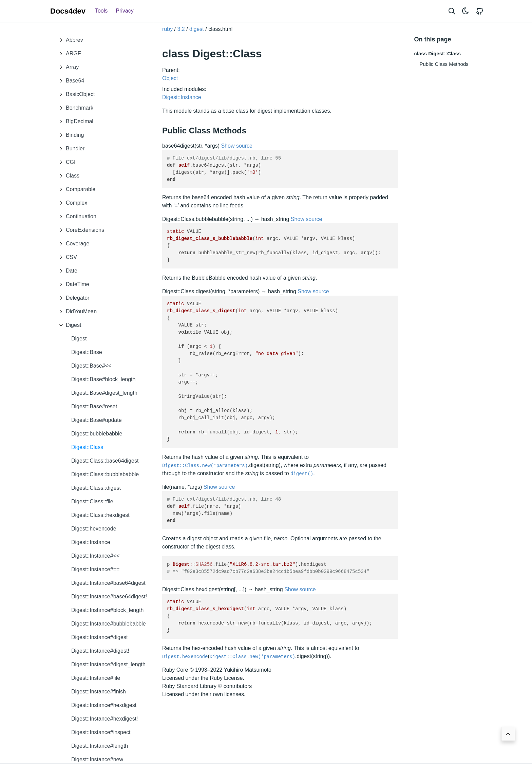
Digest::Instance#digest (99, 637)
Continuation (76, 217)
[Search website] (452, 11)
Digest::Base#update (97, 420)
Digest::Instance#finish (99, 692)
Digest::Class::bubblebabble (105, 474)
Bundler (70, 149)
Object (170, 78)
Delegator (72, 298)
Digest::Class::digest (96, 488)
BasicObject (75, 94)
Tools (101, 11)
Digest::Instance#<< (95, 556)
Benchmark (74, 108)
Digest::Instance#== (95, 569)
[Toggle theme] (465, 11)
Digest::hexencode (94, 529)
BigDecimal (74, 122)
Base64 (70, 81)
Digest (68, 325)
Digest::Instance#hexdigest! (105, 719)
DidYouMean (76, 312)
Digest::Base (87, 352)
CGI (65, 162)
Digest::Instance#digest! (100, 651)
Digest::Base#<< (91, 366)
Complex (71, 203)
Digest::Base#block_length (103, 379)
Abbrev (69, 40)
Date (66, 271)
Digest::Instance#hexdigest (104, 705)
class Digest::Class (438, 53)
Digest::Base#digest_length (104, 393)
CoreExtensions (80, 230)
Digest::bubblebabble (97, 434)
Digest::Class (87, 447)
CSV (66, 257)
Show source (237, 146)
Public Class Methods (444, 64)
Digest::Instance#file (96, 678)
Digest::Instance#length (100, 746)
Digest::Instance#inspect (101, 732)
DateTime (72, 284)
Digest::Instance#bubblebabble (109, 624)
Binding (70, 135)
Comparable (75, 189)
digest (197, 29)
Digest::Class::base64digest (105, 461)
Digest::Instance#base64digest (108, 583)
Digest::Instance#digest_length (108, 664)
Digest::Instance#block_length (107, 610)
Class (68, 176)
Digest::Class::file (92, 501)
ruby (167, 29)
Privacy (125, 11)
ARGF (68, 54)
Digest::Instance (91, 542)
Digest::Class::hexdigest (100, 515)
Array (67, 67)
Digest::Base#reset (94, 406)
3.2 (181, 29)
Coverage (72, 244)
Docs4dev (68, 11)
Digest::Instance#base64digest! (109, 597)
